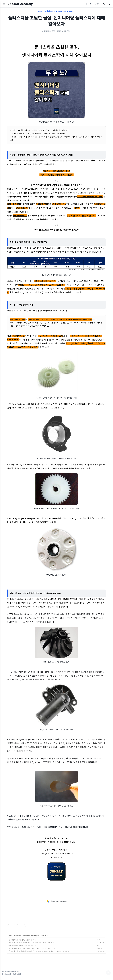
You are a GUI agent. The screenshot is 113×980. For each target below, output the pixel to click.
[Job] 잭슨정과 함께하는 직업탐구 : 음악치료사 (21, 946)
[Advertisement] (56, 901)
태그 (91, 4)
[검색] (109, 4)
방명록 (97, 4)
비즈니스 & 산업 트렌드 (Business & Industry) (56, 11)
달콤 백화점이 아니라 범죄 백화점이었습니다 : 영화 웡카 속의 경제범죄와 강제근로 (30, 943)
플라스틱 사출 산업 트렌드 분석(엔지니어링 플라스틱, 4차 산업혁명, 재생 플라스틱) (31, 948)
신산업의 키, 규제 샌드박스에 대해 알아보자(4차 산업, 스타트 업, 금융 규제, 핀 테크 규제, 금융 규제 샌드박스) (38, 951)
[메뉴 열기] (4, 4)
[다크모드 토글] (104, 4)
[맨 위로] (108, 973)
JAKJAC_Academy (20, 4)
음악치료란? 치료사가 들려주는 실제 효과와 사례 (21, 940)
